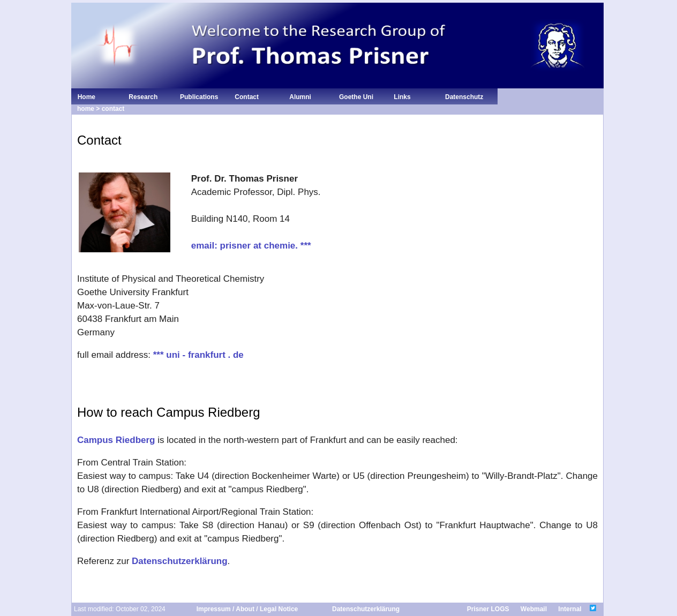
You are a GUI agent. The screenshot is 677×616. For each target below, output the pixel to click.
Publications (199, 97)
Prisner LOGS (488, 609)
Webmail (534, 609)
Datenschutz (464, 97)
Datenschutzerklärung (180, 561)
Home (85, 97)
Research (142, 97)
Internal (570, 609)
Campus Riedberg (116, 440)
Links (401, 97)
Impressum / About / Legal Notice (247, 609)
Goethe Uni (356, 97)
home (86, 109)
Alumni (299, 97)
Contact (246, 97)
